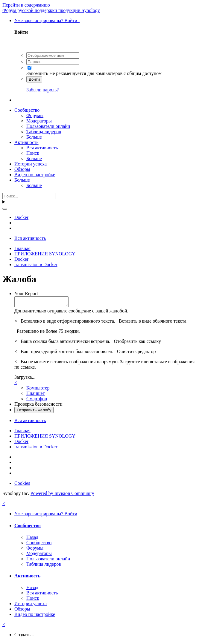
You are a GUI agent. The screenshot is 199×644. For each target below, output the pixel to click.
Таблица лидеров (44, 132)
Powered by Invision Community (62, 495)
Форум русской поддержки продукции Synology (51, 10)
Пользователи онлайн (48, 126)
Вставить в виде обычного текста (153, 323)
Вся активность (42, 148)
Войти (34, 79)
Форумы (35, 115)
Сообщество (27, 110)
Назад (32, 539)
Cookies (22, 485)
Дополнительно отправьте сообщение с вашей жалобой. (71, 313)
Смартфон (37, 400)
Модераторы (39, 121)
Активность (26, 142)
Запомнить (37, 73)
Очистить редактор (136, 353)
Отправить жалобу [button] (34, 412)
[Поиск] (29, 196)
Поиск (33, 153)
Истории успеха (31, 164)
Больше (34, 137)
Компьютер (38, 390)
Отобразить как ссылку (137, 343)
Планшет (36, 395)
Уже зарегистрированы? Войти (47, 20)
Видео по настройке (35, 175)
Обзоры (22, 169)
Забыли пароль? (42, 90)
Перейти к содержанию (26, 5)
